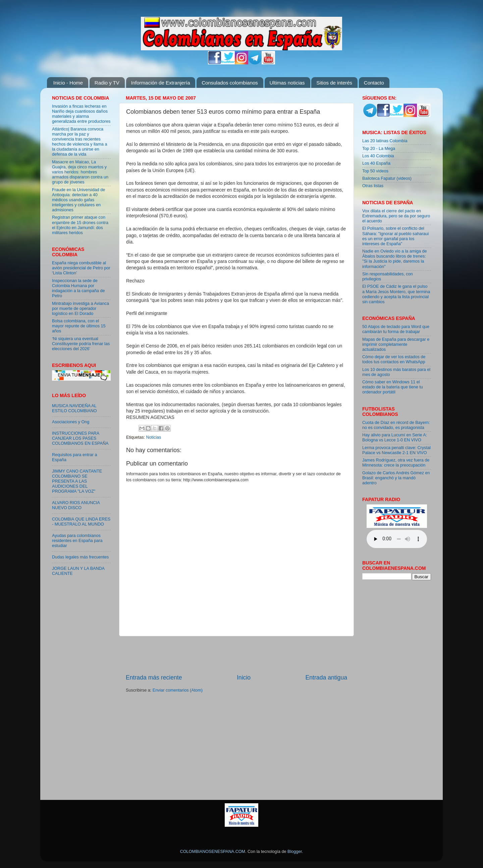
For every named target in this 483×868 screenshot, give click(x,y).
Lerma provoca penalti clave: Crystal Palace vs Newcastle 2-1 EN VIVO (396, 450)
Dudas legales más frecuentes (80, 557)
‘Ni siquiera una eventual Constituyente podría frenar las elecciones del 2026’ (81, 344)
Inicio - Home (68, 83)
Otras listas (373, 186)
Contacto (374, 83)
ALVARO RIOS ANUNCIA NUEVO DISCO (76, 505)
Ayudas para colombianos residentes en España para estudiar (77, 541)
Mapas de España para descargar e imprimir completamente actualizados (396, 344)
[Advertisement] (236, 655)
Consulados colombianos (230, 83)
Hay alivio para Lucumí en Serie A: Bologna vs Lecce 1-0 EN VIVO (395, 438)
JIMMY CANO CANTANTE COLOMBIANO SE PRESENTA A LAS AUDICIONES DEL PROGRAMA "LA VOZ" (77, 481)
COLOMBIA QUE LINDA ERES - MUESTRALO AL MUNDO (81, 522)
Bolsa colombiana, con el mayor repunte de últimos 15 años (79, 326)
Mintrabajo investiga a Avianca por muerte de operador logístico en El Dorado (80, 309)
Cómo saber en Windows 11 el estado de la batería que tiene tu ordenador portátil (393, 387)
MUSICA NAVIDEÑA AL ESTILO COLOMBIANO (74, 408)
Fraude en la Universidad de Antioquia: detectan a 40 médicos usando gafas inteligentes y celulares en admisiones (78, 200)
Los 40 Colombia (378, 156)
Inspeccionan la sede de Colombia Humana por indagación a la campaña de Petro (78, 288)
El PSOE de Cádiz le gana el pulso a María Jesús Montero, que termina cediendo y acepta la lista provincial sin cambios (396, 294)
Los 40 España (376, 163)
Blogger (295, 852)
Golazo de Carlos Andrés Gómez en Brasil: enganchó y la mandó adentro (396, 478)
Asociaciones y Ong (71, 422)
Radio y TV (107, 83)
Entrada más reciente (154, 677)
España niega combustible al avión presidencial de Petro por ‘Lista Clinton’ (81, 268)
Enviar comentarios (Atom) (178, 690)
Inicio (244, 677)
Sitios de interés (334, 83)
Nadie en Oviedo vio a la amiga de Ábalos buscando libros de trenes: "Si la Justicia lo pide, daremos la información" (395, 259)
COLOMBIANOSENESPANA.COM (213, 852)
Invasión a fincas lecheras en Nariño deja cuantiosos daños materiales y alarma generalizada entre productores (81, 114)
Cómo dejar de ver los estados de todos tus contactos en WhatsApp (394, 359)
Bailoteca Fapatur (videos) (387, 178)
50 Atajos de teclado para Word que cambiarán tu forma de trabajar (396, 329)
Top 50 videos (375, 171)
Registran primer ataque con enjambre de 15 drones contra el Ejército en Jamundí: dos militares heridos (80, 225)
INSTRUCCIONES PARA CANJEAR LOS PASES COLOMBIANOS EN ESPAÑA (80, 438)
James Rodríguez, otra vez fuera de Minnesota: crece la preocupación (396, 463)
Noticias (154, 437)
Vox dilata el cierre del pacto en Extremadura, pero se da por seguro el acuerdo (396, 216)
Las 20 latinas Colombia (385, 141)
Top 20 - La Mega (379, 149)
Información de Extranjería (161, 83)
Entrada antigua (326, 677)
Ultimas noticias (287, 83)
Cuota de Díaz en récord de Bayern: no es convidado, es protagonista (396, 425)
